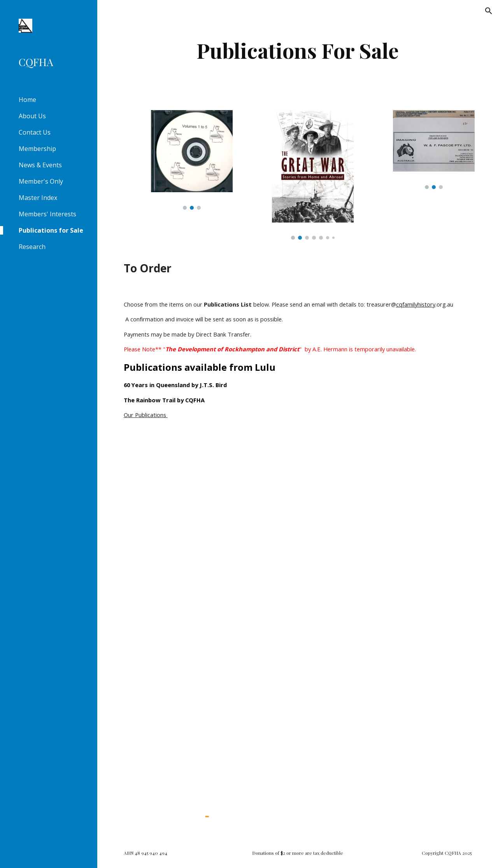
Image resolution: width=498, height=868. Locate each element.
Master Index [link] (38, 198)
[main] (297, 50)
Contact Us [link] (35, 132)
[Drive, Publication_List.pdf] (298, 619)
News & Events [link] (40, 165)
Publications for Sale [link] (51, 230)
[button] (489, 11)
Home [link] (27, 100)
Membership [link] (37, 149)
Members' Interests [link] (47, 214)
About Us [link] (32, 116)
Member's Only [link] (41, 181)
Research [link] (32, 247)
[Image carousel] (192, 160)
